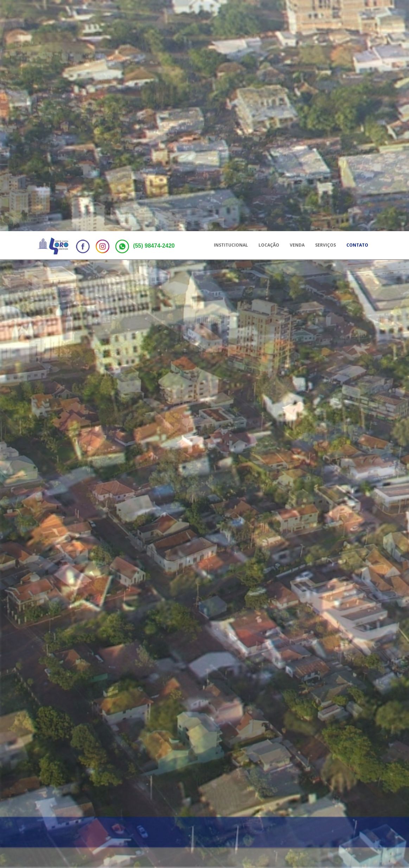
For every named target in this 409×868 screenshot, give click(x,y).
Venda (297, 14)
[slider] (229, 755)
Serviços (325, 14)
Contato (357, 14)
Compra (94, 709)
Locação (269, 14)
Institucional (231, 14)
